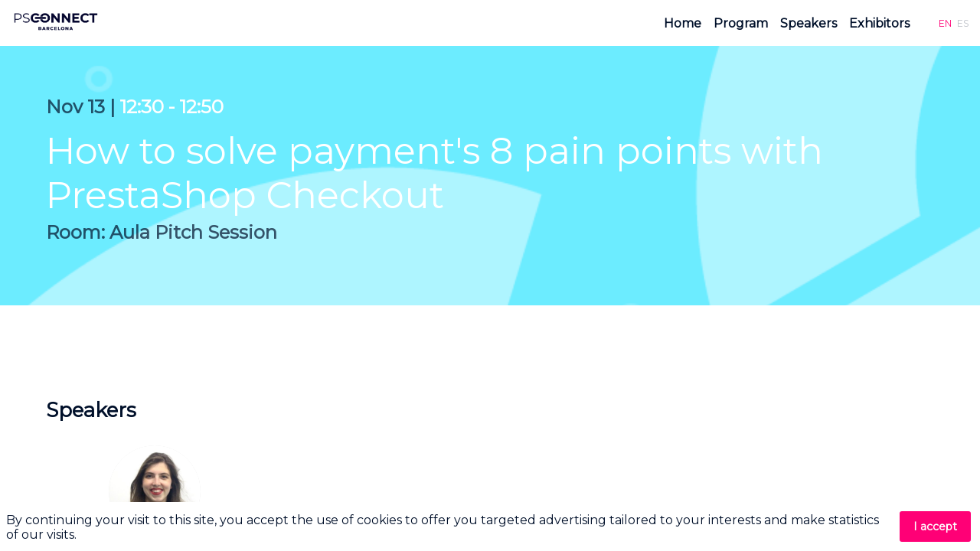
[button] (945, 23)
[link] (683, 23)
